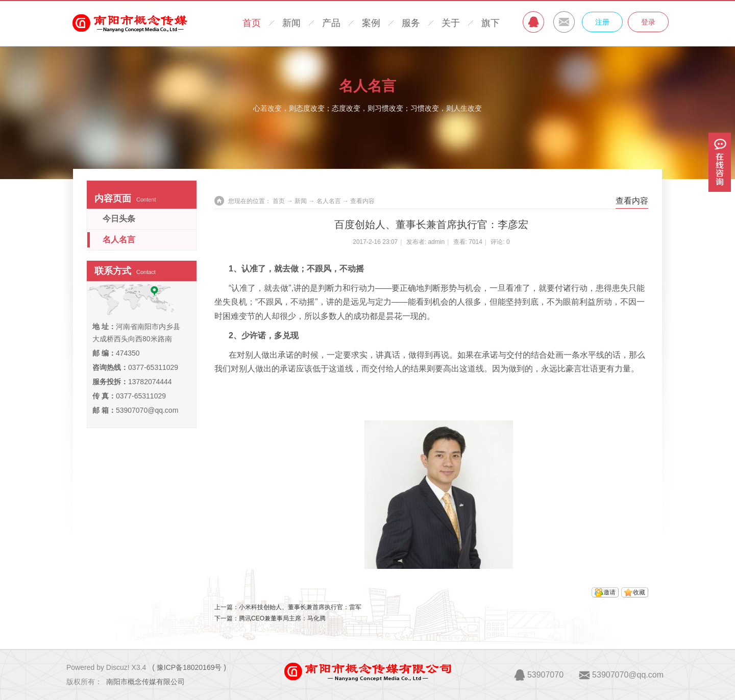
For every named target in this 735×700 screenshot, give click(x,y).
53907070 (545, 675)
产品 (331, 23)
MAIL (564, 22)
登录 (648, 22)
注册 (602, 22)
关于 (451, 23)
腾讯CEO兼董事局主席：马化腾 (282, 618)
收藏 (639, 592)
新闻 (291, 23)
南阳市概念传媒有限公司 (145, 682)
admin (436, 242)
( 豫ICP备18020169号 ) (189, 667)
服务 (411, 23)
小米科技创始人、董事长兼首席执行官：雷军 (300, 607)
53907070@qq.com (147, 410)
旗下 (491, 23)
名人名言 (367, 86)
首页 (252, 23)
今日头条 (119, 219)
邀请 (609, 592)
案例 (371, 23)
